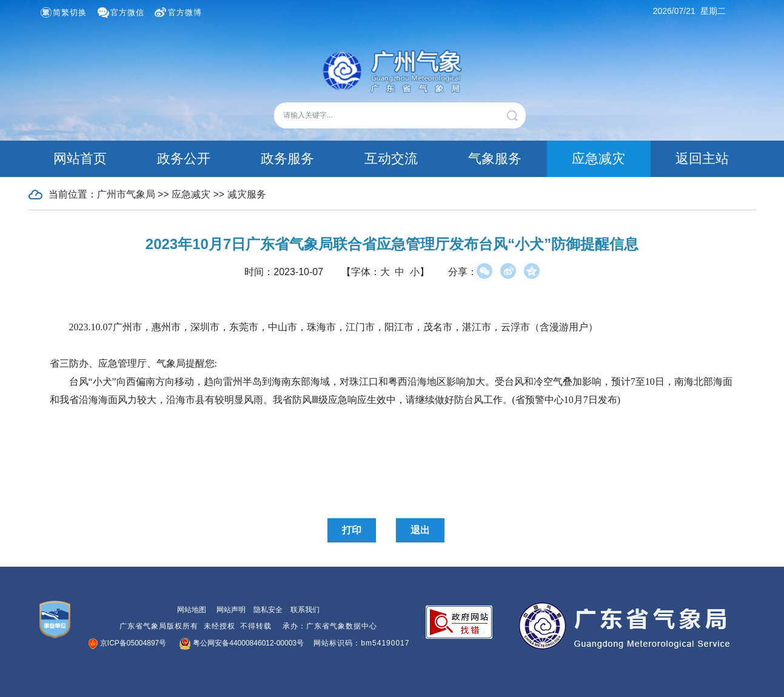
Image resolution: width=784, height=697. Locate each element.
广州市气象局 (126, 194)
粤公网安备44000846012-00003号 (242, 643)
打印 (352, 530)
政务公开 (184, 158)
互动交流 (391, 158)
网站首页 (80, 158)
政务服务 (287, 158)
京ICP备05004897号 (128, 643)
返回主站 (702, 158)
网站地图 (192, 610)
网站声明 (231, 610)
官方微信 (127, 12)
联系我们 (305, 610)
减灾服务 (247, 194)
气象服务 (495, 158)
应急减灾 (598, 158)
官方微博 (185, 12)
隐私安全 (268, 610)
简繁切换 (70, 12)
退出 (420, 530)
